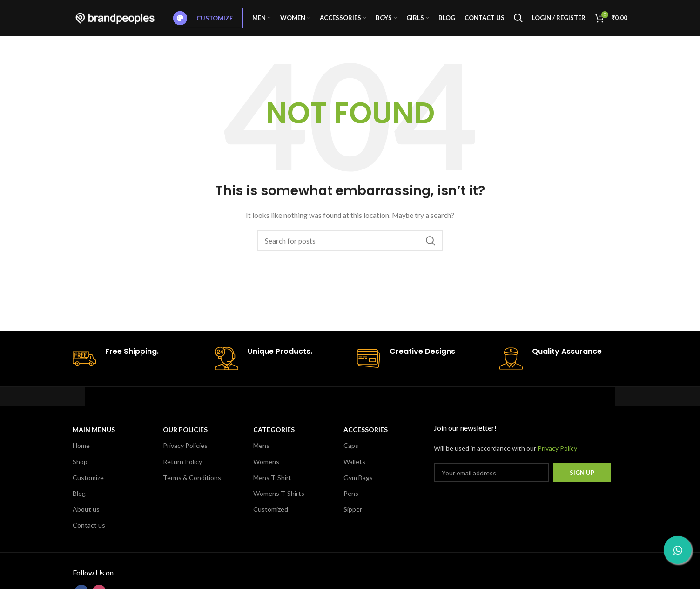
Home (81, 451)
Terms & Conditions (192, 483)
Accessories (366, 436)
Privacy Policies (185, 451)
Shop (80, 467)
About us (86, 515)
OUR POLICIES (185, 436)
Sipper (353, 515)
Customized (271, 515)
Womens (266, 467)
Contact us (89, 531)
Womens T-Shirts (279, 499)
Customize (203, 21)
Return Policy (182, 467)
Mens (261, 451)
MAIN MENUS (94, 436)
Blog (79, 499)
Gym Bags (358, 483)
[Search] (518, 21)
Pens (351, 499)
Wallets (354, 467)
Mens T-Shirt (272, 483)
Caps (351, 451)
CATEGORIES (274, 436)
